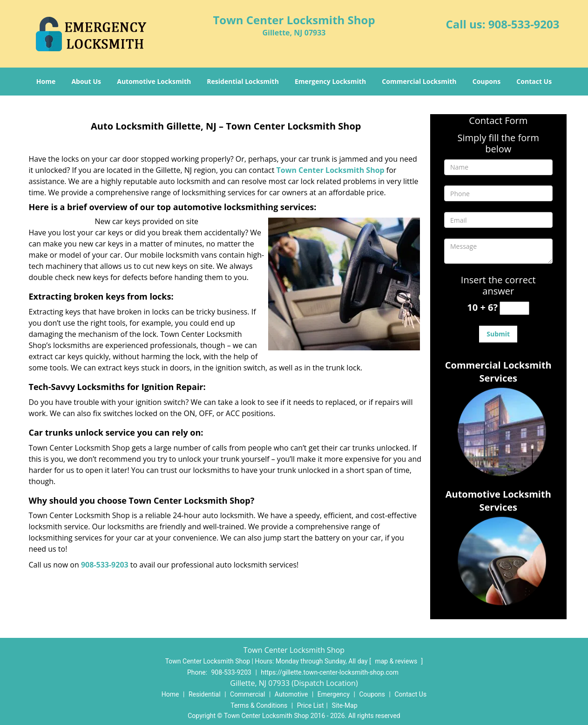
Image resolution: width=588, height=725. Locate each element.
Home (46, 81)
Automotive (291, 694)
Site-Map (345, 705)
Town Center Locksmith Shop (331, 170)
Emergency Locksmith (330, 81)
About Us (86, 81)
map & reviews (397, 661)
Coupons (487, 81)
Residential (205, 694)
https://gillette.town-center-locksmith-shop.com (330, 672)
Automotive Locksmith (154, 81)
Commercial (247, 694)
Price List (311, 705)
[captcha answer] (514, 308)
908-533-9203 (524, 24)
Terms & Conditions (259, 705)
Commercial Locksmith (419, 81)
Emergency (334, 694)
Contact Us (534, 81)
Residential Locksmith (243, 81)
